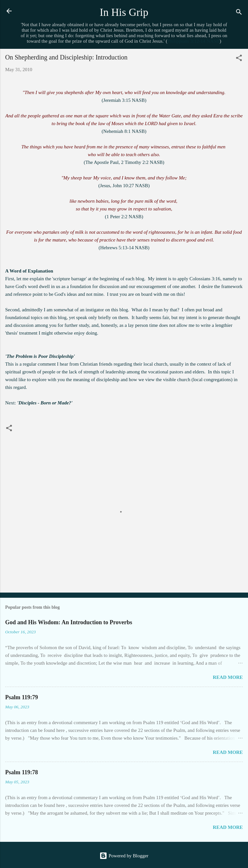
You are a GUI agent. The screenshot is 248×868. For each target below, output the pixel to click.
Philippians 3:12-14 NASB (193, 41)
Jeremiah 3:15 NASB (124, 100)
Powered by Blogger (124, 856)
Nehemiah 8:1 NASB (124, 131)
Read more (228, 677)
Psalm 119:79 (22, 697)
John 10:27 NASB (130, 186)
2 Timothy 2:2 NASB (142, 162)
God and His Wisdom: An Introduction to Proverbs (69, 622)
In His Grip (124, 12)
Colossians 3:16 (205, 279)
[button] (239, 59)
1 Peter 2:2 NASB (124, 217)
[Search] (239, 13)
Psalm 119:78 (22, 772)
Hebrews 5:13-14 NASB (124, 248)
